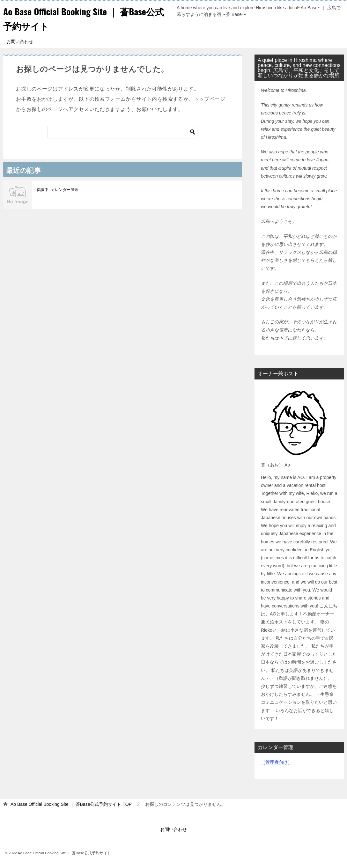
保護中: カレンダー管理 (58, 190)
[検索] (122, 132)
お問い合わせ (20, 41)
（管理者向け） (277, 762)
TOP (71, 804)
